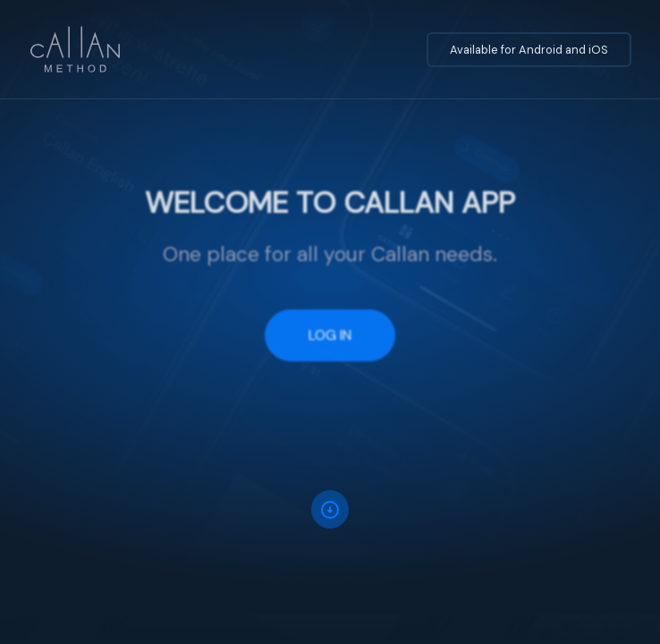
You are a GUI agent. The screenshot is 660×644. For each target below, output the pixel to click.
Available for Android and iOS (529, 50)
